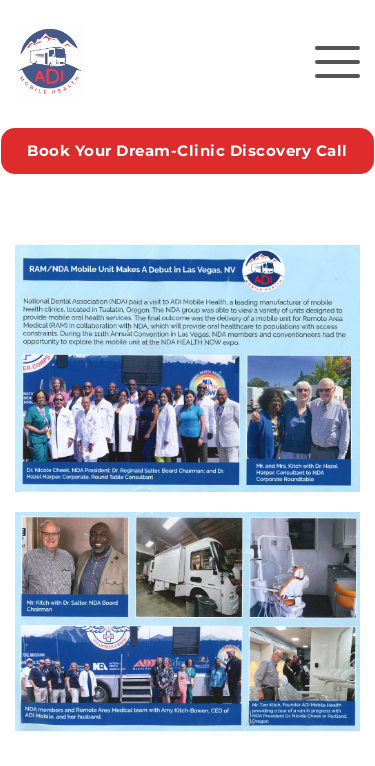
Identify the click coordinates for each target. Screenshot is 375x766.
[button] (337, 61)
